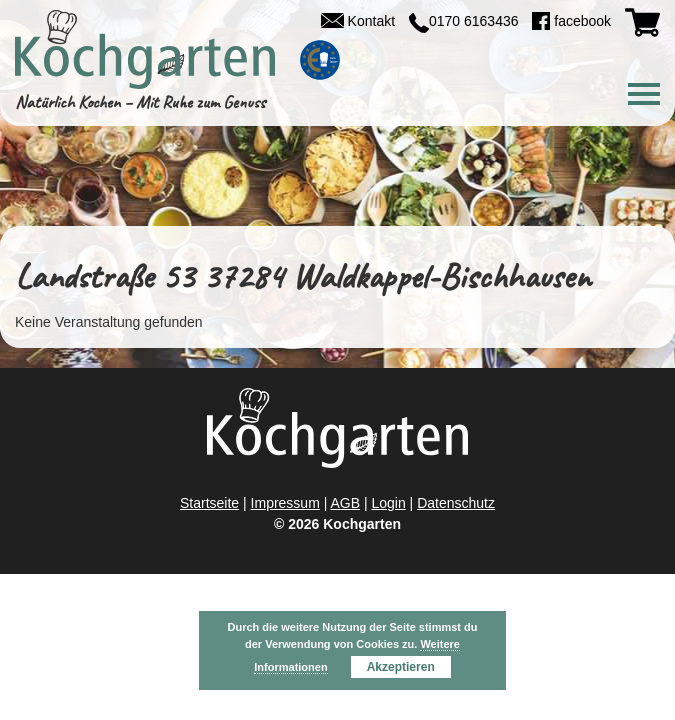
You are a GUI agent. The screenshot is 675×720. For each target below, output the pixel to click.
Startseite (209, 503)
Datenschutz (456, 503)
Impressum (285, 503)
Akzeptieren (401, 667)
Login (388, 503)
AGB (345, 503)
